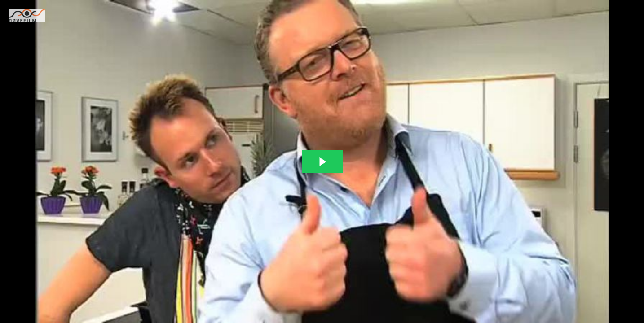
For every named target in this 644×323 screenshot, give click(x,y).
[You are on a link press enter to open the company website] (27, 16)
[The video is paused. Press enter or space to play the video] (322, 162)
